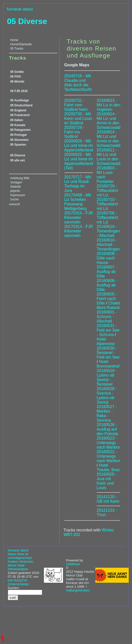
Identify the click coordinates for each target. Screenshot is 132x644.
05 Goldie (17, 72)
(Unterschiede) (18, 584)
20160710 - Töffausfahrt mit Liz (107, 204)
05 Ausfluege (20, 100)
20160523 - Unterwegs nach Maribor (108, 443)
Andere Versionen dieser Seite (21, 563)
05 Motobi (17, 82)
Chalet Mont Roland (108, 305)
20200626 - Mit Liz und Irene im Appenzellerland (79, 145)
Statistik (16, 187)
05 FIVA (16, 77)
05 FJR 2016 (19, 91)
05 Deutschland (21, 105)
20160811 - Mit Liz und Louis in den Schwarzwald (108, 157)
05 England (18, 110)
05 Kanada (18, 125)
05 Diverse (27, 21)
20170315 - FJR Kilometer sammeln (79, 218)
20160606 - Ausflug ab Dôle (107, 285)
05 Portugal (18, 135)
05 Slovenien (19, 140)
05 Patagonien (20, 130)
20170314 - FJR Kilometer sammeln (79, 231)
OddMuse (73, 564)
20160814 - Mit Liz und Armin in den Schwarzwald (108, 121)
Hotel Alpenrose (106, 341)
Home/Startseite (21, 44)
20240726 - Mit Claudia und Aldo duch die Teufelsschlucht (78, 83)
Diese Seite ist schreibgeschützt (20, 556)
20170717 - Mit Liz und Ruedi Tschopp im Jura (78, 184)
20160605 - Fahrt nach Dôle (107, 299)
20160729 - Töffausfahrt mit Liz (107, 191)
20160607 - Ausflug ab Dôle (107, 272)
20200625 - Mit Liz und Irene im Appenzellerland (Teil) (79, 161)
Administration (18, 569)
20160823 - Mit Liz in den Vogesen (108, 105)
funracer (14, 9)
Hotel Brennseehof (108, 364)
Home (14, 40)
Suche (15, 199)
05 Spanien (18, 145)
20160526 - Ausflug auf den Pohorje (107, 429)
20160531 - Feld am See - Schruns (108, 330)
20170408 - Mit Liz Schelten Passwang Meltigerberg (78, 202)
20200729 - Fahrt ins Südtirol (74, 132)
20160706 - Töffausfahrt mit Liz (107, 218)
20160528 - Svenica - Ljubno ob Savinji (107, 395)
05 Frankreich (20, 115)
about (28, 9)
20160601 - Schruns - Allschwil (107, 317)
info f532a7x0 (17, 580)
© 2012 (70, 570)
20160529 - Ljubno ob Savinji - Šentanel (107, 377)
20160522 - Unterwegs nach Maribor (108, 456)
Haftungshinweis (78, 590)
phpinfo (15, 191)
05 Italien (17, 120)
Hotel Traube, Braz (108, 467)
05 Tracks (17, 49)
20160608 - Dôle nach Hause (107, 258)
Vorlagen (16, 182)
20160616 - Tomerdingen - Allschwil (108, 231)
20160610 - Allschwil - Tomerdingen (108, 245)
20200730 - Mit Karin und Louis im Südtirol (78, 118)
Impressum (18, 195)
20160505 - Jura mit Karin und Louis (107, 481)
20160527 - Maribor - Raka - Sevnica (107, 413)
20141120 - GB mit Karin (108, 499)
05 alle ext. (18, 160)
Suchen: (14, 588)
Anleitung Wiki (20, 178)
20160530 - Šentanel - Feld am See (108, 353)
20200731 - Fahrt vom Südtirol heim (76, 105)
